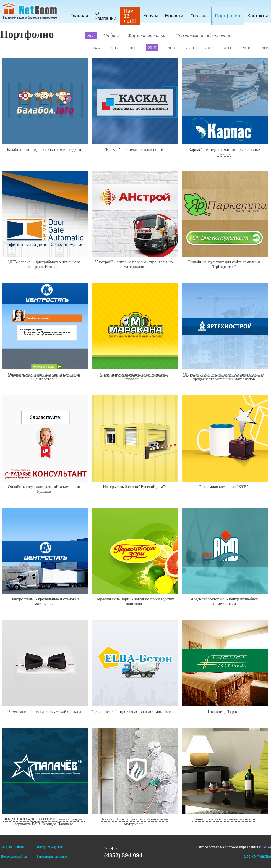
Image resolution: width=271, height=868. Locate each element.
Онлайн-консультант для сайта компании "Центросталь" (44, 377)
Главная (79, 16)
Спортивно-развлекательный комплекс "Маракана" (134, 377)
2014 (171, 48)
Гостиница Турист (224, 711)
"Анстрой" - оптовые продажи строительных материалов (134, 264)
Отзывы (199, 16)
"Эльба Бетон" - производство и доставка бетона (134, 711)
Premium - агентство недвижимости (224, 819)
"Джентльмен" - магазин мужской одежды (44, 711)
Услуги (150, 16)
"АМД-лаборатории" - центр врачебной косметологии (224, 601)
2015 (152, 48)
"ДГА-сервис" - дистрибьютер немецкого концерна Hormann (44, 264)
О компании (106, 16)
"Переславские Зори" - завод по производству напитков (134, 601)
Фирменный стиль (147, 36)
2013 (190, 48)
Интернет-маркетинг (51, 847)
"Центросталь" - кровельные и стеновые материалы (44, 601)
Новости (174, 16)
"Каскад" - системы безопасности (134, 149)
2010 (246, 48)
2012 (209, 48)
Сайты (111, 36)
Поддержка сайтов (14, 856)
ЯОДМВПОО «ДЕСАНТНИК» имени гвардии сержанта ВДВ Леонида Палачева (44, 821)
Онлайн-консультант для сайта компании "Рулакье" (44, 489)
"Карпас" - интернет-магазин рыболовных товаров (224, 152)
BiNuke (265, 847)
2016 (133, 48)
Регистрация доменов (52, 856)
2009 (265, 48)
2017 (114, 48)
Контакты (258, 16)
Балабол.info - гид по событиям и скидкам (44, 149)
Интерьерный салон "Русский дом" (134, 487)
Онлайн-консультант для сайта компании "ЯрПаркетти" (224, 264)
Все (91, 36)
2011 (227, 48)
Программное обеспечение (203, 36)
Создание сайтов (13, 847)
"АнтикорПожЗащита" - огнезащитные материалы (134, 821)
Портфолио (228, 16)
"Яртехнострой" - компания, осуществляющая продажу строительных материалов (224, 377)
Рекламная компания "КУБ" (224, 487)
